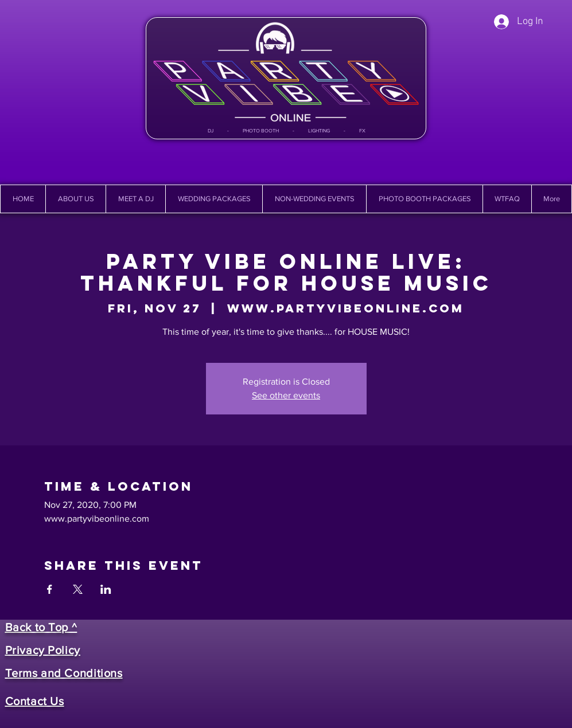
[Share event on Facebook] (50, 589)
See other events (286, 395)
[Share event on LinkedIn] (106, 589)
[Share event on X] (78, 589)
